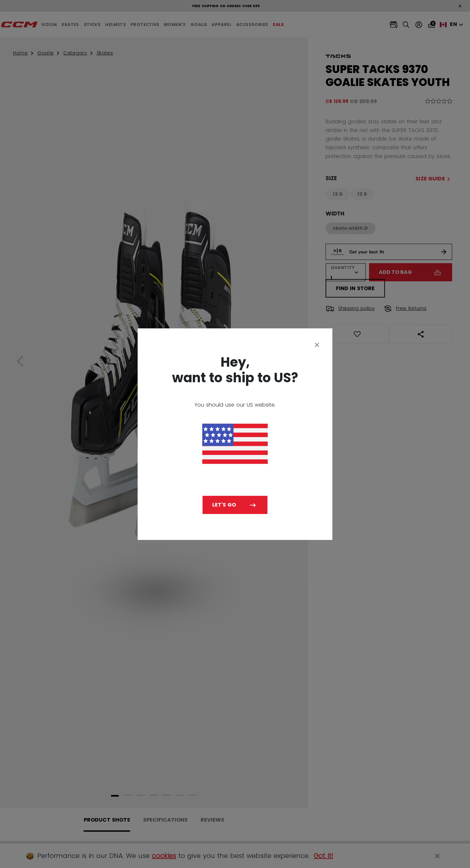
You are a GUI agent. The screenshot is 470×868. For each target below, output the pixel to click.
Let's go (224, 505)
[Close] (317, 345)
